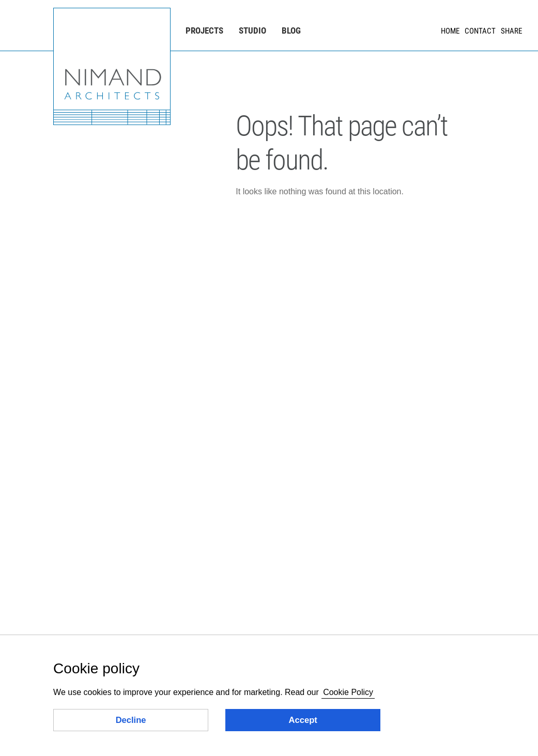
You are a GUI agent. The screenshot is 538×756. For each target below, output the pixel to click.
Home (450, 31)
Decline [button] (131, 720)
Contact (480, 31)
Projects (204, 30)
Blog (291, 30)
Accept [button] (303, 720)
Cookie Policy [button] (348, 692)
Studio (252, 30)
